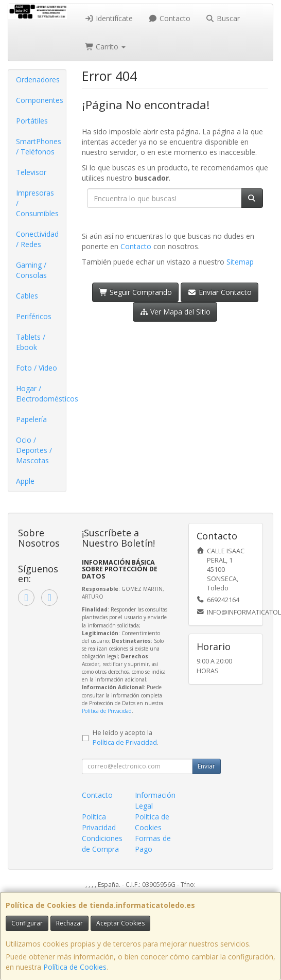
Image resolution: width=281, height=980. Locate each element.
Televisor (31, 172)
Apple (25, 481)
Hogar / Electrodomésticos (41, 393)
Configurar (27, 923)
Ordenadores (38, 80)
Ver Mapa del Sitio (175, 312)
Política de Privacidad (107, 711)
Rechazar (69, 923)
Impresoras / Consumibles (37, 203)
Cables (27, 296)
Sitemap (240, 262)
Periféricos (34, 316)
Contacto (169, 18)
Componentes (40, 100)
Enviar (206, 766)
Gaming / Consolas (31, 270)
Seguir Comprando (136, 292)
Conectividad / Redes (37, 239)
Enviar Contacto (219, 292)
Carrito (106, 47)
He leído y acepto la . (126, 738)
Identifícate (109, 18)
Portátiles (32, 121)
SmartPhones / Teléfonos (39, 146)
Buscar (223, 18)
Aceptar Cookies (120, 923)
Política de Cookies (75, 967)
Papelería (31, 419)
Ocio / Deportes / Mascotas (34, 450)
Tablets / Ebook (31, 342)
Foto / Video (37, 368)
